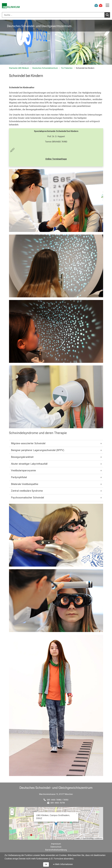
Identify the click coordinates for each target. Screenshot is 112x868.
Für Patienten (67, 68)
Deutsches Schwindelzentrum (45, 68)
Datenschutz (56, 847)
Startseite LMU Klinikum (19, 68)
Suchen (108, 15)
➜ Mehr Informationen (63, 864)
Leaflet (77, 839)
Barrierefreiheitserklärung (56, 850)
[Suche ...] (53, 15)
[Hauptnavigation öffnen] (107, 6)
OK (46, 864)
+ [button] (12, 810)
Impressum (56, 844)
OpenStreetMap (88, 839)
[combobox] (56, 15)
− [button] (12, 813)
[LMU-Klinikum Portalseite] (11, 6)
